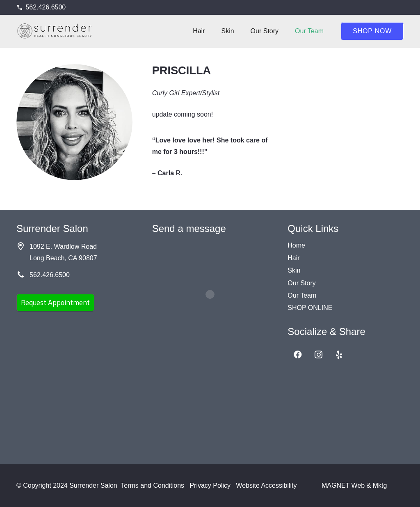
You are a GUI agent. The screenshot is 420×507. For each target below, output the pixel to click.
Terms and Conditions (152, 485)
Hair (293, 258)
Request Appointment (55, 302)
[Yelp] (339, 355)
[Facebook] (298, 355)
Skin (294, 270)
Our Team (302, 295)
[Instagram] (318, 355)
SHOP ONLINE (310, 308)
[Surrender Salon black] (55, 31)
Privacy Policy (210, 485)
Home (296, 245)
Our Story (301, 283)
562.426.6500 (50, 275)
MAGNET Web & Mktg (354, 485)
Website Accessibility (266, 485)
